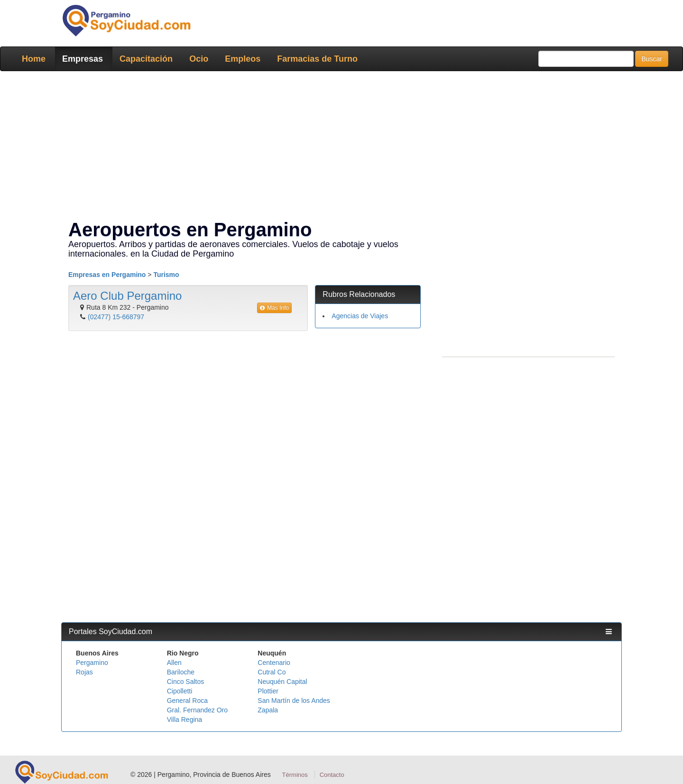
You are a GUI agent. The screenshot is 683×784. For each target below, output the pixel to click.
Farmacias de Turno (317, 59)
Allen (174, 663)
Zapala (268, 710)
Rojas (84, 672)
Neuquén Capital (282, 682)
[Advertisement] (339, 147)
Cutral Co (272, 672)
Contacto (332, 775)
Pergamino (92, 663)
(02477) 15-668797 (116, 317)
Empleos (243, 59)
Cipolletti (180, 691)
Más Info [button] (274, 308)
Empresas (83, 59)
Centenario (274, 663)
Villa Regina (185, 719)
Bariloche (181, 672)
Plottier (268, 691)
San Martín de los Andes (294, 701)
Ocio (199, 59)
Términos (295, 775)
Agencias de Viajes (360, 316)
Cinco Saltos (186, 682)
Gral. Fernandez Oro (197, 710)
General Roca (187, 701)
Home (34, 59)
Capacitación (146, 59)
